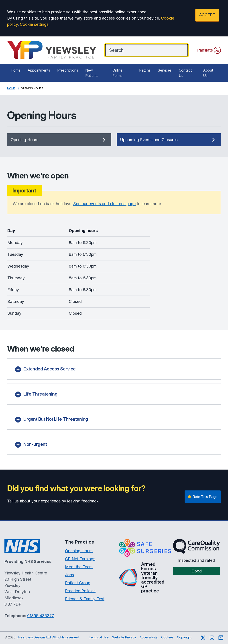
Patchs (145, 70)
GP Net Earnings (80, 559)
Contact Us (185, 73)
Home (16, 70)
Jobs (69, 575)
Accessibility (149, 637)
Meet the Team (79, 567)
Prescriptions (68, 70)
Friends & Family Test (85, 599)
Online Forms (117, 73)
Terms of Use (99, 637)
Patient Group (78, 583)
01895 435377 (41, 616)
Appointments (39, 70)
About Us (208, 73)
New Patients (92, 73)
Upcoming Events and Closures (169, 140)
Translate (208, 50)
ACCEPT (207, 15)
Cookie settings (34, 24)
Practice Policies (80, 591)
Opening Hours (59, 140)
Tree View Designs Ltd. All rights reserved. (49, 637)
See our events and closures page (104, 204)
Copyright (184, 637)
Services (165, 70)
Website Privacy (124, 637)
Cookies (167, 637)
